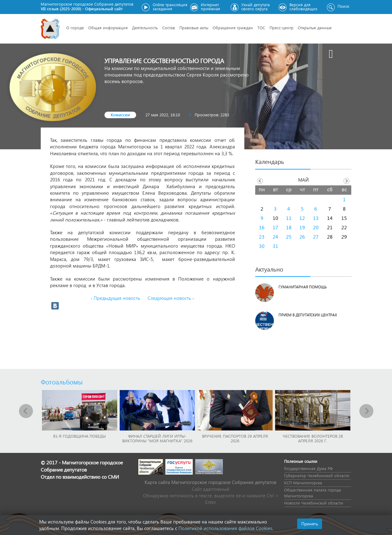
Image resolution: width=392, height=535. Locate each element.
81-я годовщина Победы (79, 436)
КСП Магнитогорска (303, 483)
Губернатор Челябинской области (317, 475)
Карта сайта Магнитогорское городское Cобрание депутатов (210, 482)
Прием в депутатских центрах (308, 315)
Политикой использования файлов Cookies (225, 528)
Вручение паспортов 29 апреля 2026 (235, 438)
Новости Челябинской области (314, 503)
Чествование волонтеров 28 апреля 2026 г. (313, 438)
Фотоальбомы (62, 382)
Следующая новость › (171, 298)
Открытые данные (315, 28)
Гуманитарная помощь (303, 287)
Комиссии (120, 115)
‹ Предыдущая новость (115, 298)
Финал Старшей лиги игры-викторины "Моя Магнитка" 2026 (157, 438)
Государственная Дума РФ (308, 468)
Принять (310, 524)
